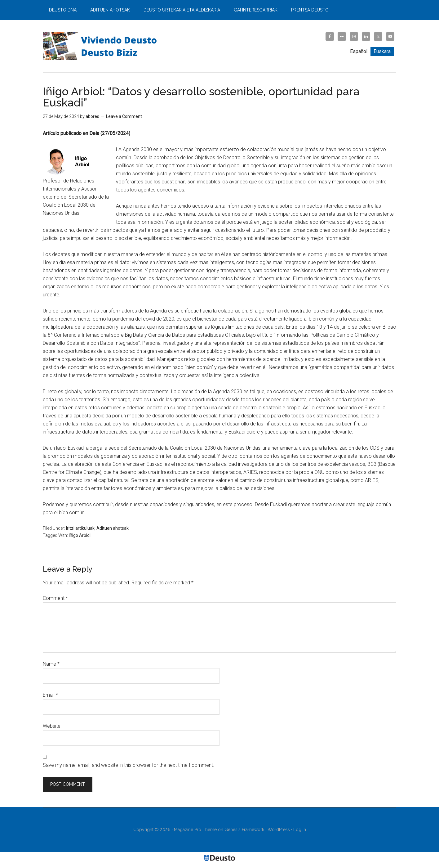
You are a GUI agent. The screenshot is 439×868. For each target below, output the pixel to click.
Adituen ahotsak (113, 528)
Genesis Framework (244, 830)
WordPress (279, 830)
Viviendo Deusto (102, 46)
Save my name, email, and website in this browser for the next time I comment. (129, 765)
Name (51, 664)
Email (50, 695)
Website (52, 726)
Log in (300, 830)
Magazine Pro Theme (195, 830)
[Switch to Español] (359, 52)
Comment (55, 598)
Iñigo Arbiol (80, 535)
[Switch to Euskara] (382, 52)
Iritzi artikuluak (80, 528)
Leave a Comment (124, 116)
